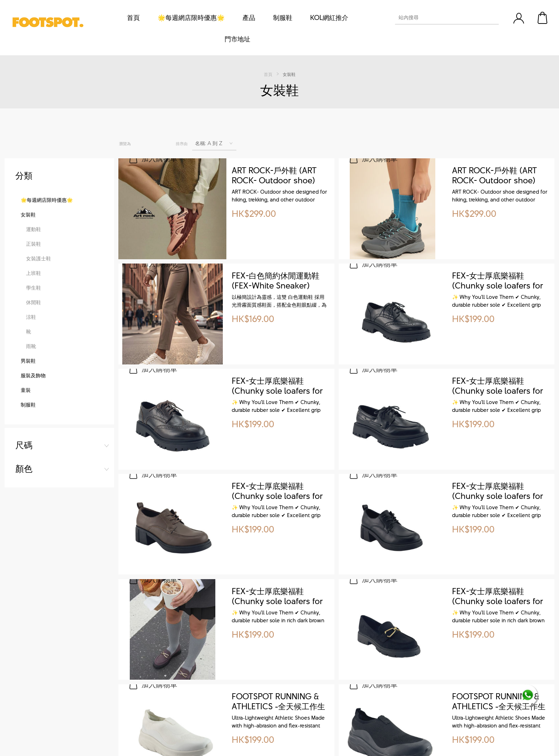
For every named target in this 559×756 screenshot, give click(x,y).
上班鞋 (34, 336)
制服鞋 (28, 468)
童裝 (26, 453)
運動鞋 (34, 292)
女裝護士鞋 (39, 321)
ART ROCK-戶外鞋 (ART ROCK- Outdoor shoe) (274, 176)
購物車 (543, 18)
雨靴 (31, 409)
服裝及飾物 (33, 438)
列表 (156, 144)
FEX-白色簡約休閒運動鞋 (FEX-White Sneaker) (276, 281)
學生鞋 (34, 351)
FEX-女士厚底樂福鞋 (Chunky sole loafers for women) (498, 281)
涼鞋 (31, 380)
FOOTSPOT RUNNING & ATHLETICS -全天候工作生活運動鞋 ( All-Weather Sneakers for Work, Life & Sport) (279, 702)
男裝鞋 (28, 424)
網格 (140, 144)
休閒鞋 (34, 365)
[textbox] (440, 17)
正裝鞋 (34, 307)
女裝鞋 (28, 278)
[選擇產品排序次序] (214, 143)
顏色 (24, 199)
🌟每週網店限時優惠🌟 (47, 263)
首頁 (268, 74)
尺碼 (24, 175)
